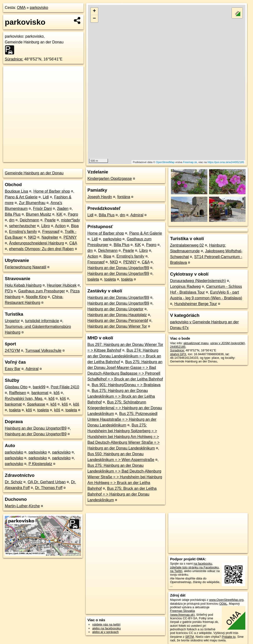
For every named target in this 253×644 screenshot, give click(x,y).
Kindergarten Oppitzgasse (110, 179)
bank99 (39, 387)
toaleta (15, 410)
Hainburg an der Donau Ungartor (115, 309)
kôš (57, 393)
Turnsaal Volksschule (43, 351)
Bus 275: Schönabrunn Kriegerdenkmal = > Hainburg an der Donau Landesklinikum (125, 408)
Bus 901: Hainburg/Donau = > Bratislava (126, 385)
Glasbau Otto (16, 387)
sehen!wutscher (23, 226)
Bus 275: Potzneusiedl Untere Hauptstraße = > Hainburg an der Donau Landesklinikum (122, 419)
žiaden (63, 209)
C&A (73, 243)
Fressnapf (51, 232)
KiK (59, 214)
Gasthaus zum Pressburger (42, 291)
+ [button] (94, 11)
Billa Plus (13, 214)
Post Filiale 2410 (65, 387)
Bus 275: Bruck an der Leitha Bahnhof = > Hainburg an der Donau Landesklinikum (122, 494)
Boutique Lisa (16, 191)
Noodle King (36, 297)
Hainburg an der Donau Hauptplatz (117, 315)
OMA (21, 8)
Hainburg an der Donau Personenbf (118, 321)
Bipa (75, 226)
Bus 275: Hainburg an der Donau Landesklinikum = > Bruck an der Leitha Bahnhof (121, 396)
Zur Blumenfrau (32, 203)
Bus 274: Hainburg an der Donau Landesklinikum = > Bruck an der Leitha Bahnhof (124, 356)
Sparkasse (36, 404)
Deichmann (29, 220)
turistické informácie (42, 321)
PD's (9, 291)
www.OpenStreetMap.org (226, 600)
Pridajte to (229, 637)
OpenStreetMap (165, 162)
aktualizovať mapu (196, 343)
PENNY (70, 237)
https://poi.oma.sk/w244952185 (226, 162)
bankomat (40, 393)
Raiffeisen (18, 393)
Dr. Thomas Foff (49, 488)
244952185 (178, 347)
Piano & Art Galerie (21, 197)
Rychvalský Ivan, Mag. (24, 399)
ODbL (223, 604)
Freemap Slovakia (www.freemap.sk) (182, 613)
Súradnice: (14, 59)
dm (12, 220)
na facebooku (203, 564)
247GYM (12, 351)
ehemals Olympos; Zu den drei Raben (41, 249)
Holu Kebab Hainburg (23, 285)
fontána (124, 197)
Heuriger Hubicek (62, 285)
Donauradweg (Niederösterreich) (198, 281)
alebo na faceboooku (106, 628)
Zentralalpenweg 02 (187, 245)
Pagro (73, 214)
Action (60, 226)
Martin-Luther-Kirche (22, 506)
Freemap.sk (190, 162)
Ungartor (12, 321)
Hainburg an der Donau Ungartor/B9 (36, 428)
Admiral (32, 369)
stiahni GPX (178, 354)
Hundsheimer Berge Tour (196, 304)
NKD (32, 237)
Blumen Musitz (39, 214)
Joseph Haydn (100, 197)
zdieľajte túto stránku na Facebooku (194, 567)
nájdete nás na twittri (106, 624)
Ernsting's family (23, 232)
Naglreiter (50, 237)
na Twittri (176, 571)
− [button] (94, 19)
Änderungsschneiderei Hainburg (37, 243)
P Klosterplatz (40, 464)
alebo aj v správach (105, 632)
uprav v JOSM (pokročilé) (228, 343)
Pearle (50, 220)
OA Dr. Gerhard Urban (47, 482)
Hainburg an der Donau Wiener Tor (117, 326)
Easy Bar (13, 369)
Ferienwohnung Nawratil (26, 267)
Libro (46, 226)
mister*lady (70, 220)
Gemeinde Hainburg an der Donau (34, 173)
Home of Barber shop (52, 191)
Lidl (46, 197)
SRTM (190, 637)
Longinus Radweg (185, 287)
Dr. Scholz (14, 482)
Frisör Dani (42, 209)
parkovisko (39, 8)
